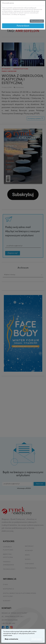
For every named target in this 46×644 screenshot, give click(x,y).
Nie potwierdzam (37, 21)
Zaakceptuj (37, 639)
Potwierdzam (23, 26)
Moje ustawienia (11, 639)
